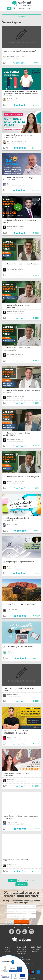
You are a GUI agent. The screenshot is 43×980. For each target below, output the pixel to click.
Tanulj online (36, 949)
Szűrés (21, 17)
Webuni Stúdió (22, 954)
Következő (21, 884)
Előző (12, 881)
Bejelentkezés (25, 8)
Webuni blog (22, 952)
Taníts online (22, 949)
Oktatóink (7, 952)
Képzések (36, 952)
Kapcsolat (7, 949)
